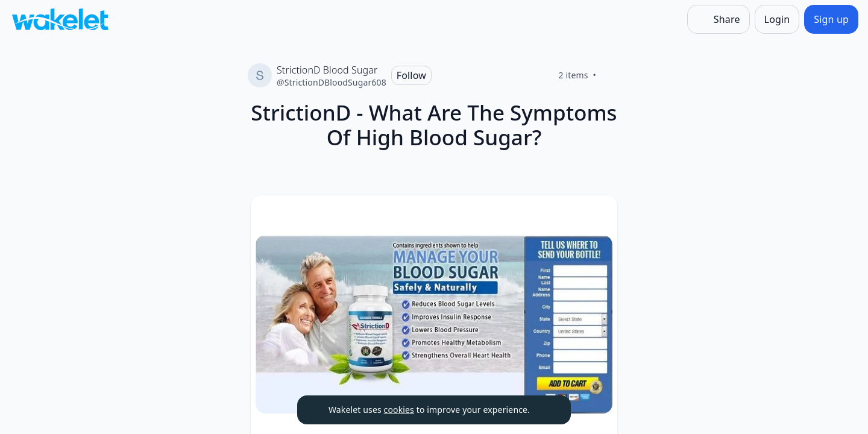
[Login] (777, 19)
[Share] (719, 19)
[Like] (611, 75)
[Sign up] (831, 19)
